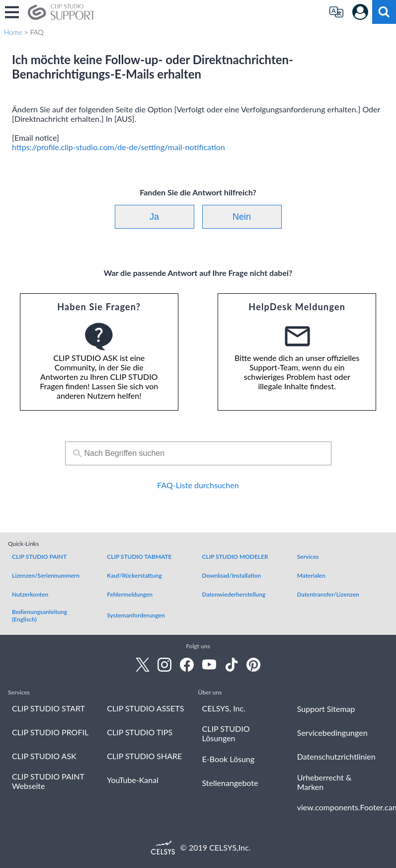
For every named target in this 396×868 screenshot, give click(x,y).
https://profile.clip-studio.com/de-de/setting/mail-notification (119, 147)
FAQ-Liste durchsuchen (198, 485)
